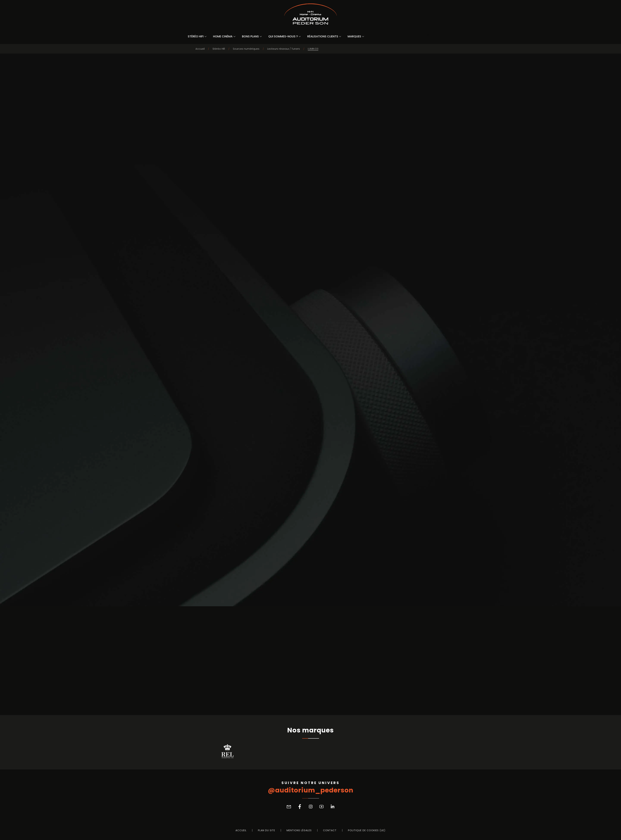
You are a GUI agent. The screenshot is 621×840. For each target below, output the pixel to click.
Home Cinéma (223, 36)
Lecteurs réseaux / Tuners (284, 49)
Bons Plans (250, 36)
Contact (330, 830)
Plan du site (267, 830)
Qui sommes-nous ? (283, 36)
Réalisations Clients (323, 36)
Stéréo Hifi (196, 36)
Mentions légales (299, 830)
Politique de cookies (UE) (367, 830)
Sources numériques (246, 49)
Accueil (200, 49)
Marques (354, 36)
